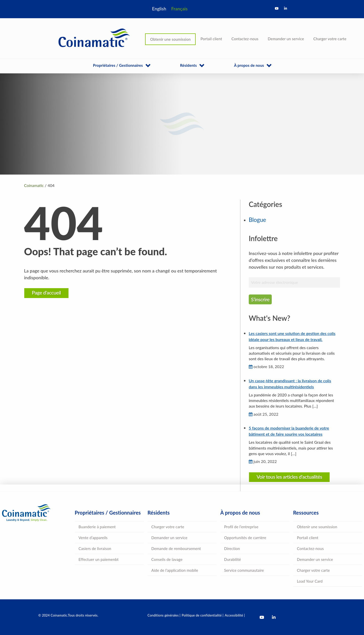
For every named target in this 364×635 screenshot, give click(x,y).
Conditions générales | (164, 615)
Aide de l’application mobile (175, 570)
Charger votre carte (330, 39)
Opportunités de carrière (245, 538)
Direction (232, 548)
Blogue (257, 220)
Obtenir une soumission (170, 39)
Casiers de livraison (95, 548)
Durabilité (233, 559)
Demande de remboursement (176, 548)
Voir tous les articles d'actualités (289, 477)
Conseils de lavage (167, 559)
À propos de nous (249, 65)
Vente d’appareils (93, 538)
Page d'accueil (46, 292)
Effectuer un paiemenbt (99, 559)
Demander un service (286, 39)
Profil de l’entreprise (241, 527)
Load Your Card (310, 581)
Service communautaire (244, 570)
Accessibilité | (235, 615)
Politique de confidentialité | (203, 615)
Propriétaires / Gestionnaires (118, 65)
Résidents (188, 65)
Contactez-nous (245, 39)
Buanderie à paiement (97, 527)
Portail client (211, 39)
